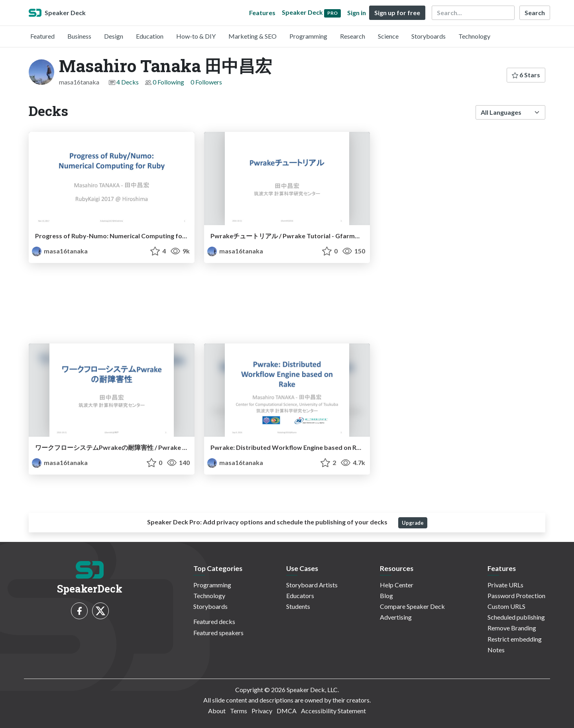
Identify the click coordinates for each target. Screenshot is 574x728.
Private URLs (505, 585)
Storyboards (429, 36)
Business (79, 36)
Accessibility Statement (333, 711)
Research (353, 36)
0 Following (168, 82)
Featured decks (214, 621)
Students (298, 606)
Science (388, 36)
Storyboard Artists (312, 585)
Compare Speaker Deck (412, 606)
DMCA (287, 711)
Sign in (357, 13)
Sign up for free (397, 13)
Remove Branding (512, 628)
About (217, 711)
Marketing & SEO (253, 36)
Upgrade (413, 523)
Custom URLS (506, 606)
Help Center (397, 585)
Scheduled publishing (516, 617)
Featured (42, 36)
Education (150, 36)
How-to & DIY (196, 36)
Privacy (262, 711)
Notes (496, 650)
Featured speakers (218, 633)
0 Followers (206, 82)
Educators (300, 596)
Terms (239, 711)
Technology (474, 36)
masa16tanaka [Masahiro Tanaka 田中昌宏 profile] (60, 251)
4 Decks (128, 82)
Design (114, 36)
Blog (386, 596)
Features (262, 13)
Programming (308, 36)
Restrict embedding (515, 639)
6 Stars (526, 75)
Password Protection (516, 596)
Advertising (396, 617)
